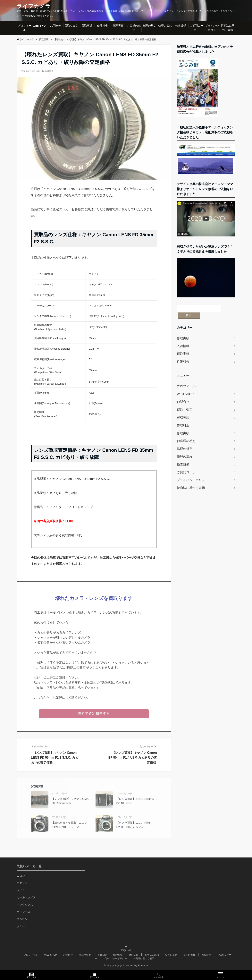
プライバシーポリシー (212, 28)
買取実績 (87, 26)
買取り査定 (71, 26)
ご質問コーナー (196, 28)
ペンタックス (25, 904)
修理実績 (118, 26)
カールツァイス (26, 897)
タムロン (22, 919)
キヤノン (22, 883)
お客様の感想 (134, 28)
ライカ (21, 890)
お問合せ (56, 26)
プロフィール (24, 28)
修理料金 (103, 26)
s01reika (49, 71)
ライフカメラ (35, 6)
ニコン (21, 875)
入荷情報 (183, 339)
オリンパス (23, 912)
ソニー (21, 926)
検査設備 (181, 26)
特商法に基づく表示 (228, 28)
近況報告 (183, 355)
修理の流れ (165, 26)
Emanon (143, 966)
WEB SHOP (40, 26)
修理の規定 (149, 26)
